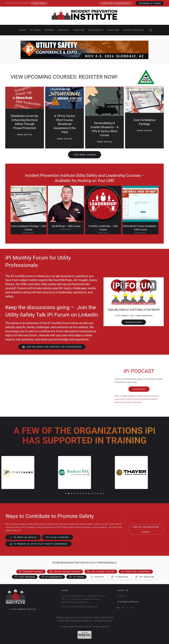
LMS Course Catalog (101, 572)
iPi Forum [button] (35, 30)
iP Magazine (120, 577)
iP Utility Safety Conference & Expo (75, 527)
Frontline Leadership (136, 572)
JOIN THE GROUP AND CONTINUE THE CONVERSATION (52, 347)
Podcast (97, 577)
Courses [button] (49, 30)
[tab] (66, 493)
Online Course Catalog (65, 572)
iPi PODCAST (139, 371)
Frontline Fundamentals (116, 3)
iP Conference (52, 577)
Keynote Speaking (133, 30)
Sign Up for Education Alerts (146, 529)
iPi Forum (76, 577)
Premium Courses (31, 572)
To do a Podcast (57, 537)
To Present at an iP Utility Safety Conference (38, 544)
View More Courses (85, 155)
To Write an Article (23, 537)
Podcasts (64, 30)
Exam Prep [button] (113, 30)
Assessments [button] (96, 30)
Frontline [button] (79, 30)
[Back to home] (84, 16)
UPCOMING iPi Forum (150, 3)
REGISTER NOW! (134, 322)
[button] (151, 30)
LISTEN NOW (139, 389)
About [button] (23, 30)
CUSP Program (25, 577)
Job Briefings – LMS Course (66, 226)
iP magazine (31, 527)
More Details (29, 233)
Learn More (39, 3)
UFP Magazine (145, 577)
